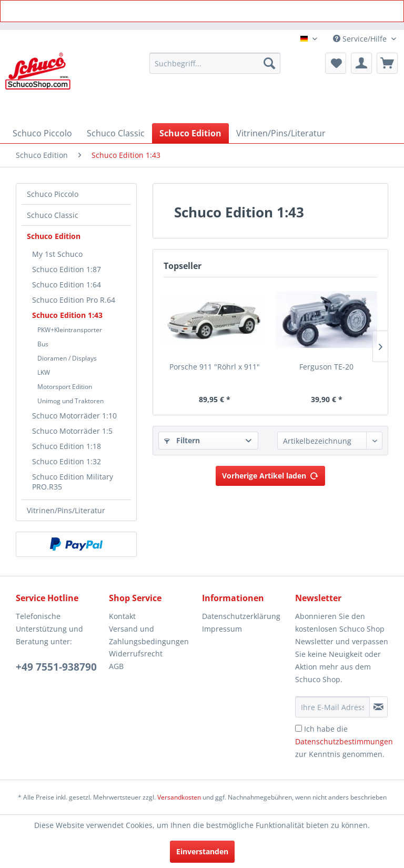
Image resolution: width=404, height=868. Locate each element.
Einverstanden (202, 851)
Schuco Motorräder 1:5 (72, 431)
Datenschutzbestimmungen (344, 741)
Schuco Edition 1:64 (67, 285)
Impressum (222, 629)
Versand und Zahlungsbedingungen (149, 635)
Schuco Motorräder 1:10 (74, 416)
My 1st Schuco (57, 254)
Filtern (182, 440)
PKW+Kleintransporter (70, 330)
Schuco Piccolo (53, 194)
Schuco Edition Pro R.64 (74, 300)
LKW (44, 372)
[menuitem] (215, 63)
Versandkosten (179, 797)
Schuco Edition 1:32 (67, 461)
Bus (43, 344)
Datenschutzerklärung (241, 616)
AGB (116, 666)
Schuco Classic (53, 215)
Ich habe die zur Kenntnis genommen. (344, 741)
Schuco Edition (54, 236)
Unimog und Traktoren (70, 401)
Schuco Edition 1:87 (67, 269)
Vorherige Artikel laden (270, 474)
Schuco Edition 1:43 (67, 315)
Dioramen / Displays (67, 358)
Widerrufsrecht (136, 654)
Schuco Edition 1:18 (67, 446)
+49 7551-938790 (56, 667)
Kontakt (122, 616)
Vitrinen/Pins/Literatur (66, 510)
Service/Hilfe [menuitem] (361, 39)
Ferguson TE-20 (326, 367)
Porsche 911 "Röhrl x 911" (215, 367)
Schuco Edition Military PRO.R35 (73, 482)
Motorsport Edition (65, 387)
